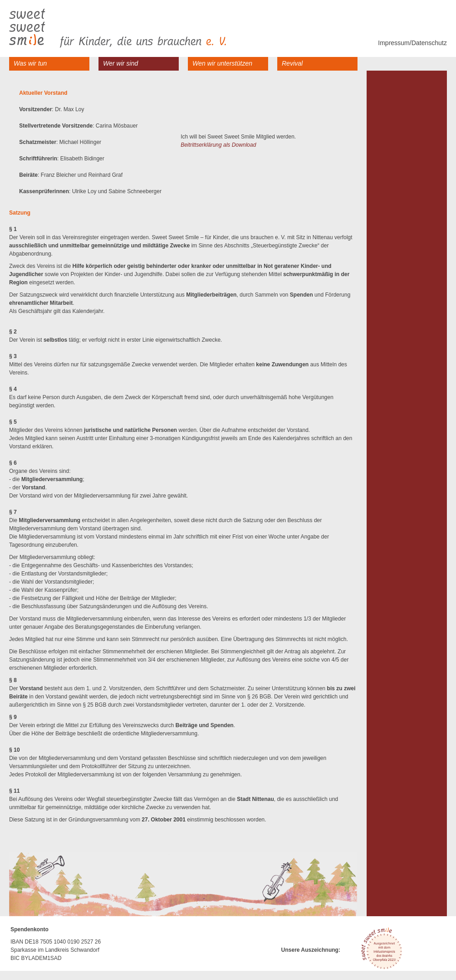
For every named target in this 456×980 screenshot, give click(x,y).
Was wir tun (30, 63)
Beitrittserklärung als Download (218, 145)
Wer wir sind (121, 63)
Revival (292, 63)
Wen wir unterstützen (222, 63)
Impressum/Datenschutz (412, 43)
